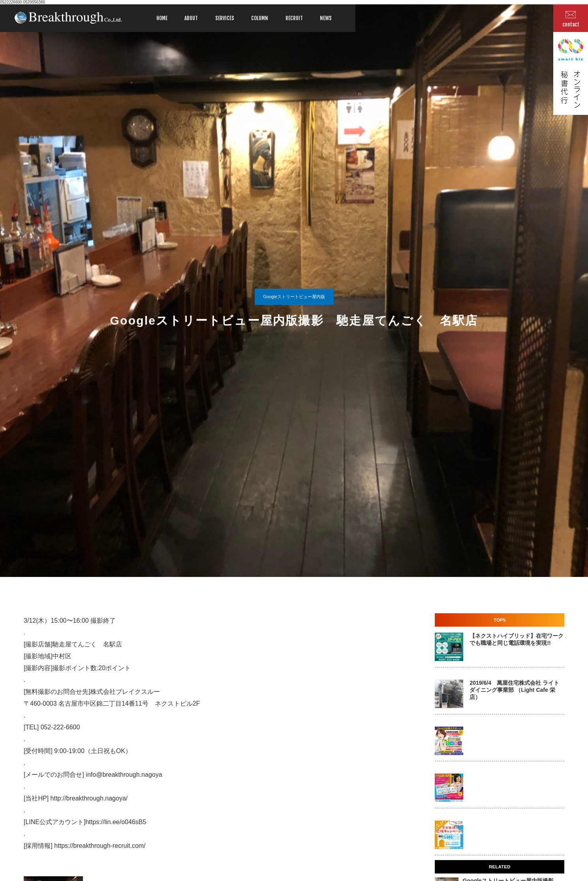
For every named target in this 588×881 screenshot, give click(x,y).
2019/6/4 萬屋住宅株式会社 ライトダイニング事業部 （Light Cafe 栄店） (514, 690)
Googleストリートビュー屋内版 (294, 297)
